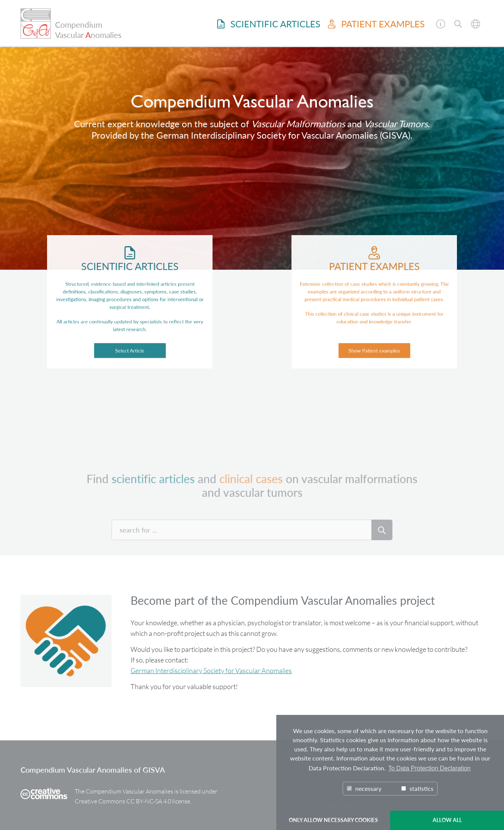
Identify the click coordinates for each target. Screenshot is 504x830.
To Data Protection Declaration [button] (429, 768)
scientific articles (153, 498)
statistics (417, 788)
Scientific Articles (269, 24)
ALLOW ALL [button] (447, 820)
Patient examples (376, 24)
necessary (364, 788)
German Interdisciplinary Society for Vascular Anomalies (211, 670)
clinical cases (251, 498)
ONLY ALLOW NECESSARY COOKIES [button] (333, 820)
